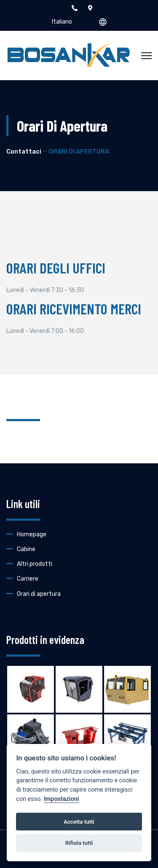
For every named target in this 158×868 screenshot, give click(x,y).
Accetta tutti (79, 822)
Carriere (28, 579)
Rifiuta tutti (79, 843)
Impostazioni (62, 799)
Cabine (26, 549)
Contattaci (24, 151)
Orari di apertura (39, 594)
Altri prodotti (35, 564)
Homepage (32, 534)
